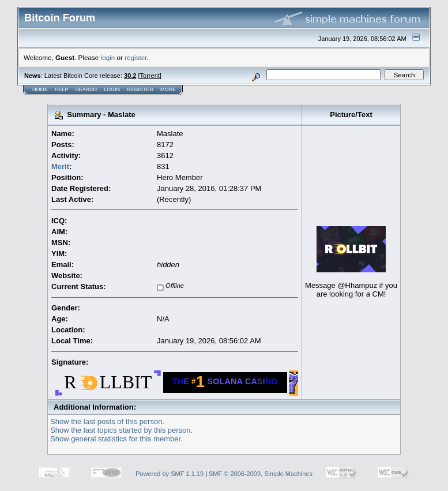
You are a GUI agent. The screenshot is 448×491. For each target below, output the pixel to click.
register (135, 57)
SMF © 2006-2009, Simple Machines (261, 474)
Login (112, 89)
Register (140, 89)
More (168, 89)
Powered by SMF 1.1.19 (170, 474)
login (108, 57)
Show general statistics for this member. (116, 439)
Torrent (150, 76)
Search (86, 89)
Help (62, 89)
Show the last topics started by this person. (121, 430)
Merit (60, 166)
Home (40, 89)
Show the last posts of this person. (107, 421)
